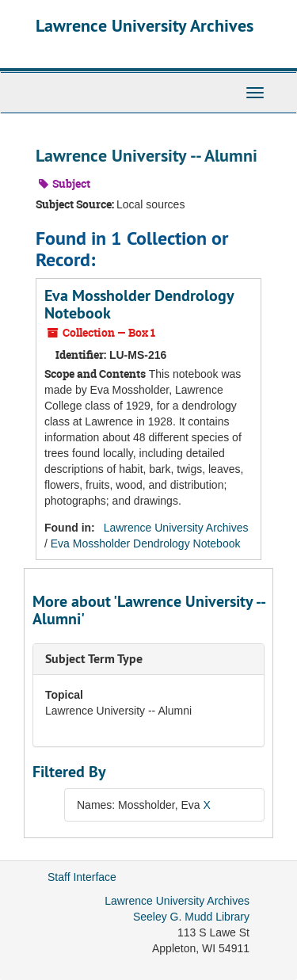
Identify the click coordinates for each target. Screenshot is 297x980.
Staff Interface (82, 877)
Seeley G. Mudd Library (191, 917)
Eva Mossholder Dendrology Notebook (139, 304)
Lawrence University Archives (145, 25)
